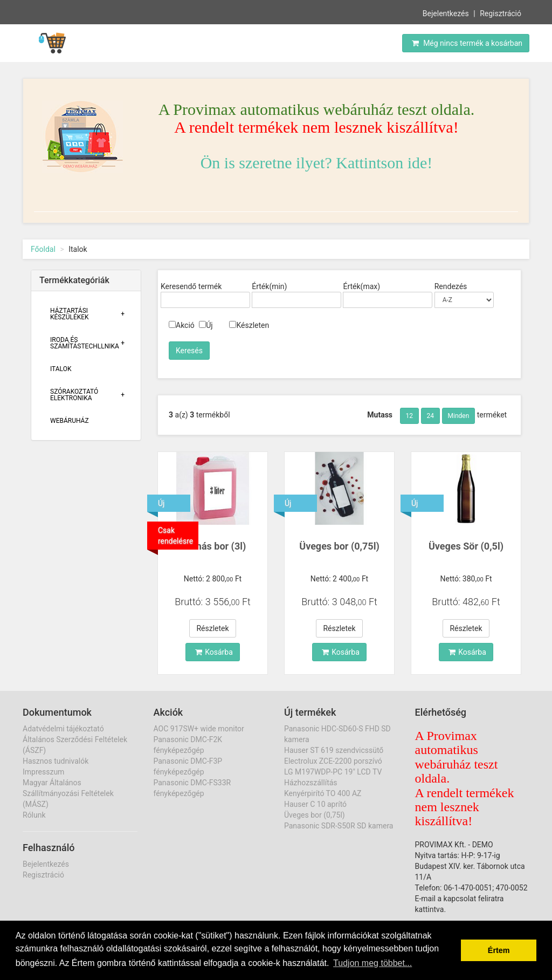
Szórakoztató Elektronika (74, 395)
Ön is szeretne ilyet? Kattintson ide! (317, 163)
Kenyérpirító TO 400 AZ (323, 793)
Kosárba (214, 652)
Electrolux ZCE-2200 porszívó (333, 761)
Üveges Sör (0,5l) (466, 546)
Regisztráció (501, 13)
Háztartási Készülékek (70, 314)
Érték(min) (269, 286)
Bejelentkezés (446, 13)
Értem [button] (499, 950)
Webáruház (70, 421)
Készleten (249, 325)
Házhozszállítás (311, 783)
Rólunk (34, 815)
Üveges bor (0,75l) (339, 546)
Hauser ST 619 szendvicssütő (334, 750)
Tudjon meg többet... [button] (372, 963)
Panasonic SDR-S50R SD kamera (339, 826)
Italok (61, 369)
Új (206, 325)
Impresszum (43, 772)
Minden (459, 416)
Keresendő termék (191, 286)
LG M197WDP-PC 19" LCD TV (333, 772)
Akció (182, 325)
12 (410, 416)
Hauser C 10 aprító (315, 804)
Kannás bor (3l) (213, 546)
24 (431, 416)
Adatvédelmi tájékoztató (63, 729)
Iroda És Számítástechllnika (85, 343)
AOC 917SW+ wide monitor (199, 729)
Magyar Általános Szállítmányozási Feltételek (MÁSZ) (68, 793)
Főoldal (43, 249)
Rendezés (451, 286)
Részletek (212, 628)
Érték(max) (361, 286)
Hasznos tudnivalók (56, 761)
